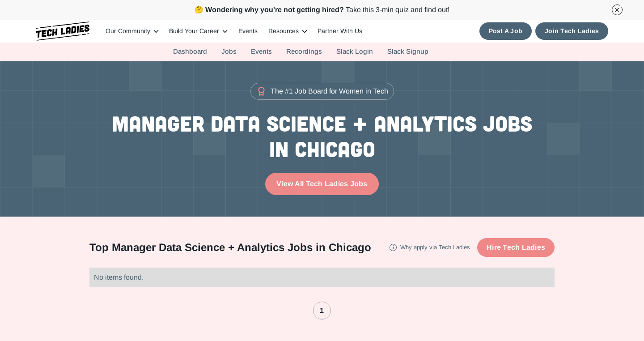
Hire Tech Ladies (516, 247)
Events (248, 31)
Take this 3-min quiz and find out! (322, 10)
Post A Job (506, 31)
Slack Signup (408, 51)
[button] (132, 31)
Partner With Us (340, 31)
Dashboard (190, 51)
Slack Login (355, 51)
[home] (63, 31)
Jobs (229, 51)
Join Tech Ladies (572, 31)
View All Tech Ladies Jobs (322, 184)
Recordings (304, 51)
